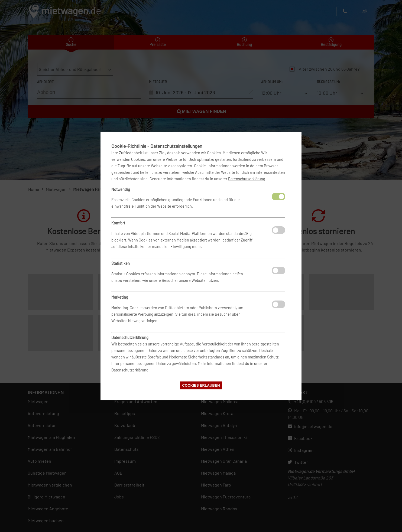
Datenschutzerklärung (247, 179)
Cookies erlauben (201, 385)
